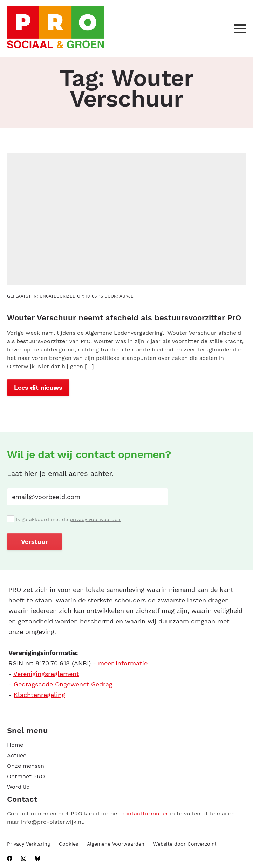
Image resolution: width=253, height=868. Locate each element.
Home (15, 745)
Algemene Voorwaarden (116, 844)
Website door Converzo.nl (185, 844)
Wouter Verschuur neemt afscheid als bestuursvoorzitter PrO (124, 318)
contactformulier (145, 814)
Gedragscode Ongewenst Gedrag (63, 684)
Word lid (18, 787)
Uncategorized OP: (62, 296)
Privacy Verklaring (29, 844)
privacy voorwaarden (95, 519)
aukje (126, 296)
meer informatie (123, 663)
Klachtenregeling (39, 695)
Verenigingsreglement (46, 674)
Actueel (18, 755)
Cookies (69, 844)
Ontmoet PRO (26, 776)
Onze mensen (26, 766)
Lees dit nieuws (38, 387)
